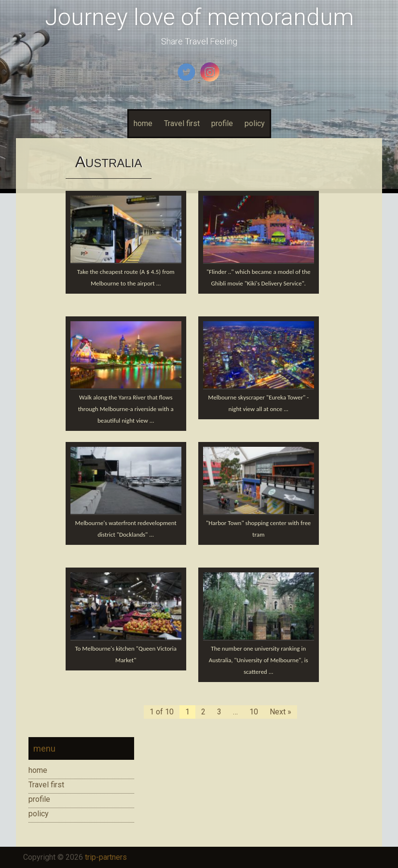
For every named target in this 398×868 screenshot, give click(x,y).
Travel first (182, 123)
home (143, 123)
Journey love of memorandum (199, 17)
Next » (281, 712)
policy (255, 123)
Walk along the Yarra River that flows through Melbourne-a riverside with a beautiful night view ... (126, 409)
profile (222, 123)
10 (254, 712)
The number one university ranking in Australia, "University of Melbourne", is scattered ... (259, 660)
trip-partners (106, 857)
